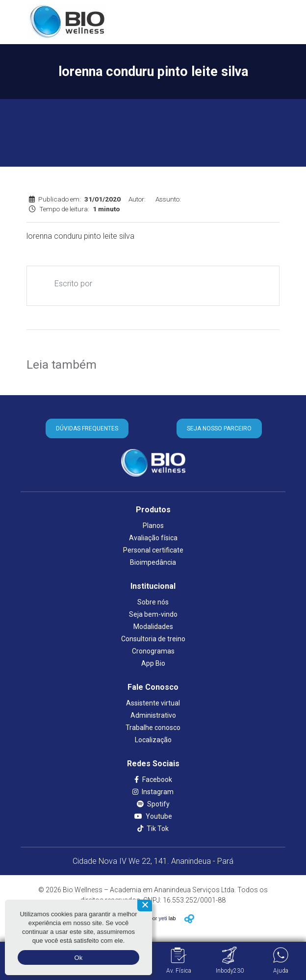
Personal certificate (153, 550)
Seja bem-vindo (153, 614)
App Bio (153, 663)
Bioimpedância (153, 562)
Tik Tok (153, 829)
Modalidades (153, 627)
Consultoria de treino (153, 639)
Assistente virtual (153, 703)
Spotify (153, 804)
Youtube (153, 816)
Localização (153, 740)
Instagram (153, 792)
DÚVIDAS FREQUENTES (87, 428)
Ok (78, 958)
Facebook (153, 779)
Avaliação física (153, 538)
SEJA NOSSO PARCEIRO (219, 428)
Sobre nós (153, 602)
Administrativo (153, 715)
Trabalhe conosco (153, 728)
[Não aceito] (145, 905)
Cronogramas (153, 651)
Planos (153, 526)
